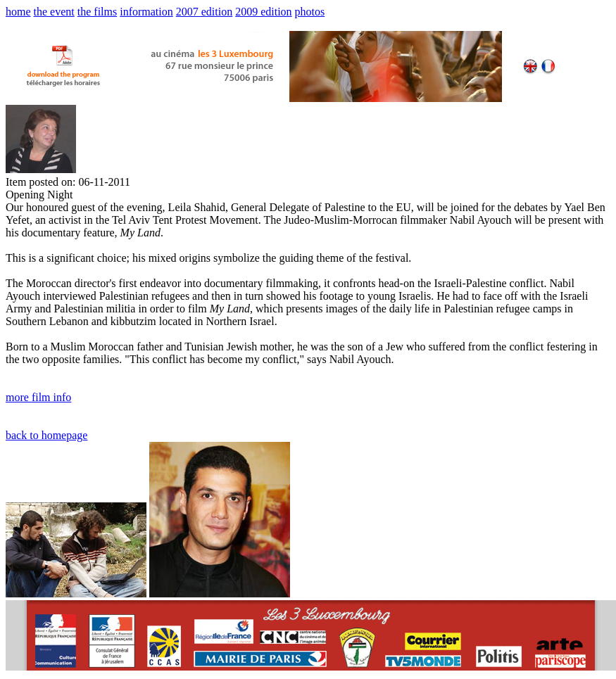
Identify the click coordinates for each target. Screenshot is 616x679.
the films (97, 12)
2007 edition (204, 12)
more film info (38, 397)
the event (54, 12)
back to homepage (46, 435)
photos (310, 12)
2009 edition (263, 12)
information (146, 12)
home (18, 12)
